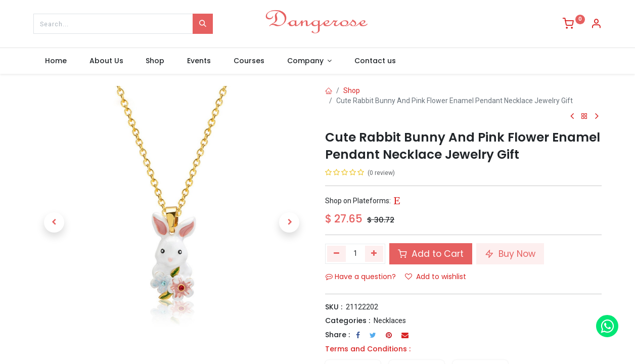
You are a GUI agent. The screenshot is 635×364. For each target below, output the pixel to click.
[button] (54, 222)
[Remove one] (336, 254)
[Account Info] (596, 25)
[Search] (203, 24)
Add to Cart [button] (431, 254)
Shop (352, 90)
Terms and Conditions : (368, 349)
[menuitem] (56, 61)
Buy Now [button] (510, 254)
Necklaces (390, 321)
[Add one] (374, 254)
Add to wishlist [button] (436, 277)
